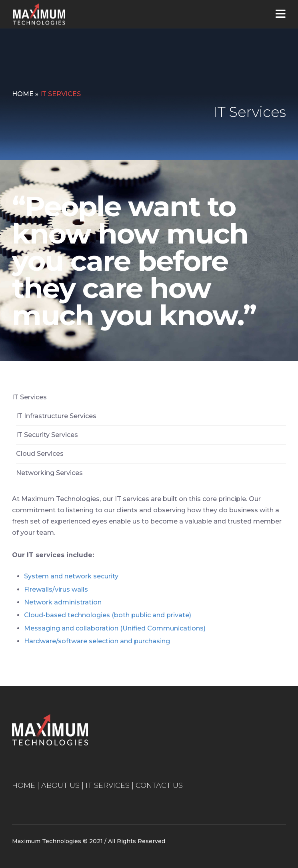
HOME (24, 785)
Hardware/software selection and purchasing (97, 641)
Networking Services (49, 473)
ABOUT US (60, 785)
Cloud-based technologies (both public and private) (108, 615)
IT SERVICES (108, 785)
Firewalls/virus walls (56, 589)
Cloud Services (40, 454)
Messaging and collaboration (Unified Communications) (115, 628)
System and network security (71, 576)
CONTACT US (159, 785)
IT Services (29, 397)
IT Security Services (47, 435)
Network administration (63, 602)
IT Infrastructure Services (56, 416)
